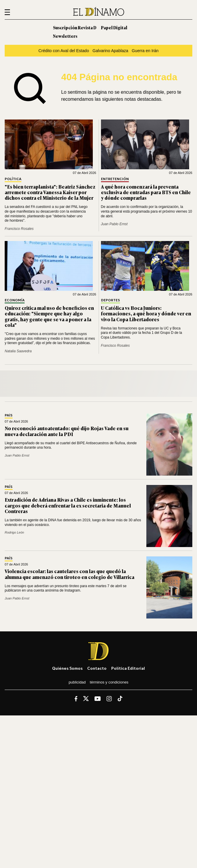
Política (13, 179)
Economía (15, 300)
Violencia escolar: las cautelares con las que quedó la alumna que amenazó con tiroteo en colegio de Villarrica (70, 574)
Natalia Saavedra (18, 351)
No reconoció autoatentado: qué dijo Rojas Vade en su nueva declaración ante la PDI (67, 431)
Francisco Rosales (19, 229)
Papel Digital (114, 27)
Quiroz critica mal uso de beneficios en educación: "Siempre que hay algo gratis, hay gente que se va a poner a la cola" (49, 316)
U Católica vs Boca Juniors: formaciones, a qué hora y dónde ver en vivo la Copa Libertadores (146, 313)
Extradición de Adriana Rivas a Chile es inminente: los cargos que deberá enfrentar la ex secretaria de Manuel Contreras (68, 505)
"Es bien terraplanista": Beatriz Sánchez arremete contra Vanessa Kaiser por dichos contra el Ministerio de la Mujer (50, 192)
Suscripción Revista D (75, 27)
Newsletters (65, 36)
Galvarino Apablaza (110, 51)
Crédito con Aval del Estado (64, 51)
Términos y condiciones (109, 682)
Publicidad (77, 682)
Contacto (97, 668)
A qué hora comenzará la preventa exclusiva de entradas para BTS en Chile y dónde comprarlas (146, 192)
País (9, 415)
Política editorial (128, 668)
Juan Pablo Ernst (114, 224)
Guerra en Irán (145, 51)
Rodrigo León (14, 532)
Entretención (115, 179)
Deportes (111, 300)
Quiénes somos (67, 668)
